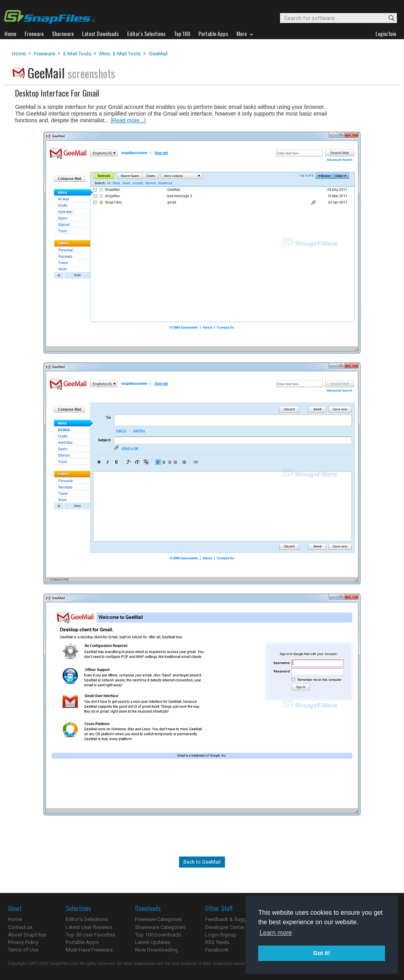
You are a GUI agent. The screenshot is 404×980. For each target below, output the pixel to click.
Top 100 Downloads (158, 935)
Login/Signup (221, 935)
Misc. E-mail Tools (120, 54)
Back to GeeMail (202, 862)
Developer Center (225, 927)
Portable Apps (82, 942)
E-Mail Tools (77, 54)
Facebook (217, 950)
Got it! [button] (322, 953)
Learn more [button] (276, 933)
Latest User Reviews (89, 927)
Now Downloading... (158, 950)
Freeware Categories (159, 919)
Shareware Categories (160, 927)
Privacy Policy (23, 942)
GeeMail (158, 54)
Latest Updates (153, 942)
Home (19, 54)
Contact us (20, 927)
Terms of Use (23, 950)
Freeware (45, 54)
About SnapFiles (27, 935)
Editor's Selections (87, 919)
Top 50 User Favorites (91, 935)
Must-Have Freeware (89, 950)
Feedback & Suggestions (234, 919)
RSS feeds (217, 942)
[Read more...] (128, 120)
